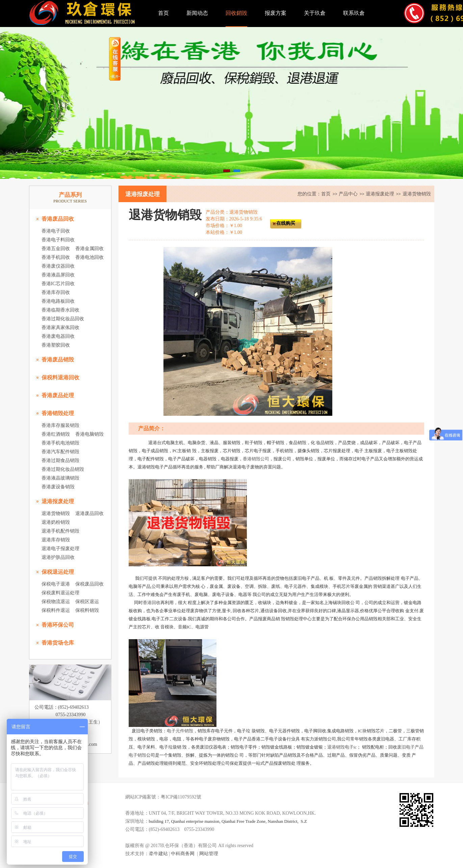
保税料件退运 (56, 610)
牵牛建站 (158, 854)
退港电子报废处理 (60, 549)
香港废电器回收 (58, 336)
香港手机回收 (56, 257)
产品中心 (348, 194)
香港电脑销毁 (89, 434)
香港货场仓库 (58, 643)
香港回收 (152, 603)
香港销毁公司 (256, 459)
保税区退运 (87, 602)
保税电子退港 (56, 584)
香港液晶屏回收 (58, 275)
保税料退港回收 (60, 377)
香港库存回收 (56, 292)
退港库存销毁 (56, 540)
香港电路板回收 (58, 301)
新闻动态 (197, 13)
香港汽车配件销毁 (60, 452)
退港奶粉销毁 (56, 522)
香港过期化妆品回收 (63, 319)
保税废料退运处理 (60, 593)
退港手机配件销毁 (60, 531)
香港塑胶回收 (56, 345)
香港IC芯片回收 (58, 284)
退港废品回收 (89, 513)
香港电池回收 (89, 257)
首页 (163, 13)
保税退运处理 (58, 572)
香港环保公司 (58, 625)
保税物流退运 (56, 602)
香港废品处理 (58, 395)
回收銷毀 (236, 13)
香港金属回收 (89, 249)
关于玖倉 (315, 13)
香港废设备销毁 (58, 487)
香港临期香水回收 (60, 310)
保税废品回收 (89, 584)
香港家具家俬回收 (60, 328)
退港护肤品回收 (58, 557)
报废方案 (276, 13)
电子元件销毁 (180, 731)
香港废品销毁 (58, 360)
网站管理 (209, 854)
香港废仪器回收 (58, 266)
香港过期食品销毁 (60, 460)
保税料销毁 (87, 610)
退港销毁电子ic (342, 747)
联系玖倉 (354, 13)
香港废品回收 (58, 219)
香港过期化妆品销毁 (63, 469)
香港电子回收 (56, 231)
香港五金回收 (56, 249)
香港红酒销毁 (56, 434)
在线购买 (286, 223)
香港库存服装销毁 (60, 425)
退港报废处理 (58, 501)
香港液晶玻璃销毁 (60, 478)
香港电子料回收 (58, 240)
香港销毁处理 (58, 413)
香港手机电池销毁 (60, 443)
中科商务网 (183, 854)
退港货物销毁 (56, 513)
